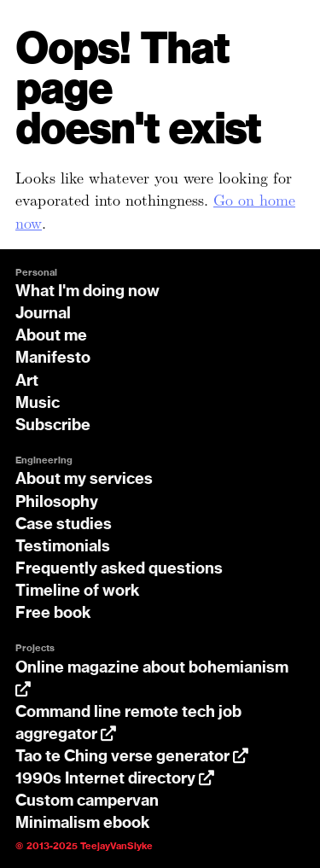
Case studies (64, 525)
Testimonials (63, 547)
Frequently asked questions (119, 569)
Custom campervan (87, 801)
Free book (53, 614)
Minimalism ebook (83, 824)
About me (51, 336)
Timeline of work (78, 591)
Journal (43, 314)
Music (38, 404)
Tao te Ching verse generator (132, 757)
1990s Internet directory (115, 779)
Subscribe (53, 426)
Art (27, 382)
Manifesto (53, 358)
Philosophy (57, 503)
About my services (84, 480)
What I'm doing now (87, 292)
